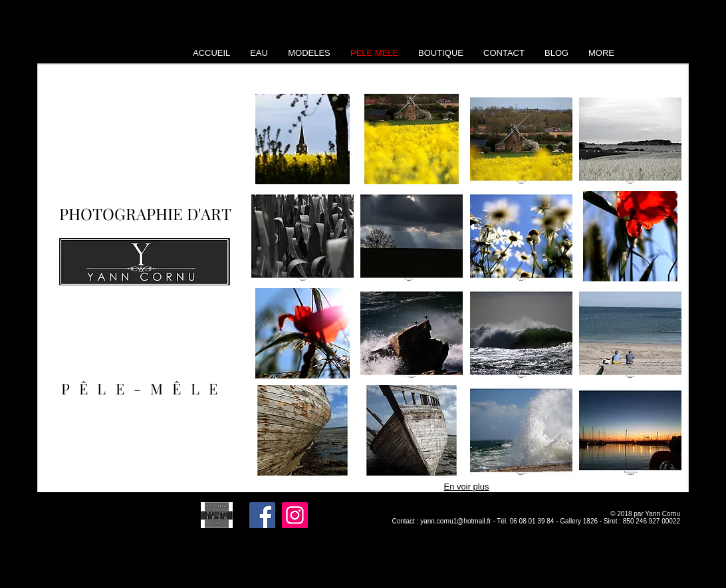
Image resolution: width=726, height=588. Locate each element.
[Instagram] (295, 515)
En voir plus (467, 487)
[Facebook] (262, 515)
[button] (302, 139)
